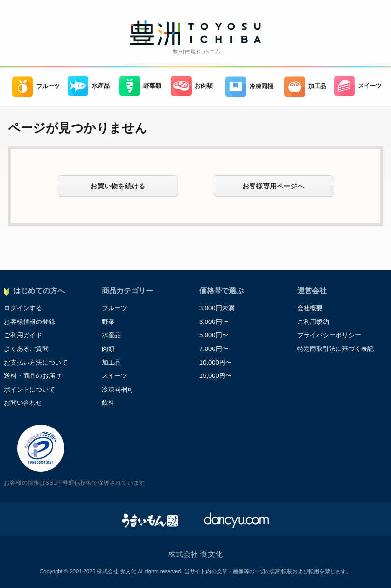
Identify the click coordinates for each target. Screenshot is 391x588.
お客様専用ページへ (273, 186)
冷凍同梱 (249, 87)
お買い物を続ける (118, 186)
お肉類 (192, 86)
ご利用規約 (313, 322)
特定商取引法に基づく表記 (335, 349)
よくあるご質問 (26, 349)
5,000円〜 (214, 335)
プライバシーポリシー (329, 335)
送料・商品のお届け (33, 376)
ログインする (23, 308)
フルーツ (36, 87)
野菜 (108, 322)
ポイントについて (29, 389)
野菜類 (140, 86)
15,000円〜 (216, 376)
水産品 (89, 86)
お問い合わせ (23, 403)
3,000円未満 (217, 308)
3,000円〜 (214, 322)
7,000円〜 (214, 349)
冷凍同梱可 (118, 389)
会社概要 (310, 308)
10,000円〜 (216, 362)
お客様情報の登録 (29, 322)
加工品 (305, 87)
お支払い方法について (36, 362)
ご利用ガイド (23, 335)
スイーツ (358, 86)
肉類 (108, 349)
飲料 (108, 403)
